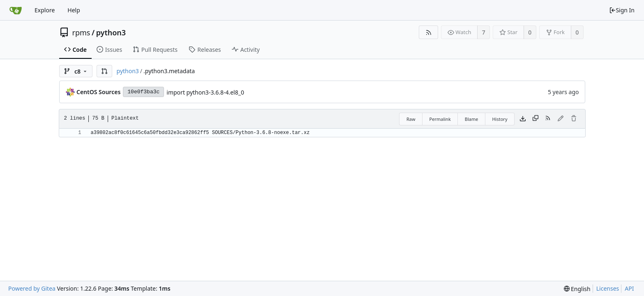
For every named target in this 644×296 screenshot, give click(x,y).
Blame (472, 119)
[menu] (577, 289)
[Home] (16, 10)
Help (74, 10)
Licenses (608, 288)
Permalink (440, 119)
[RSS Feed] (428, 32)
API (629, 288)
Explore (45, 10)
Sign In (622, 10)
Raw (411, 119)
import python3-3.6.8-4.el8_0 (205, 92)
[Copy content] (536, 119)
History (500, 119)
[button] (104, 71)
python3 (111, 32)
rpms (81, 32)
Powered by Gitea (32, 288)
